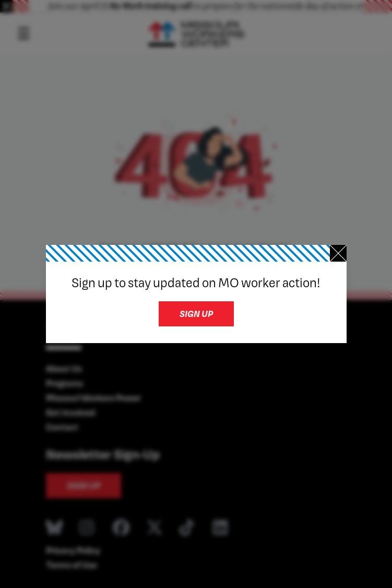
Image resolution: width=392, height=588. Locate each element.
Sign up (196, 314)
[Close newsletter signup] (338, 253)
